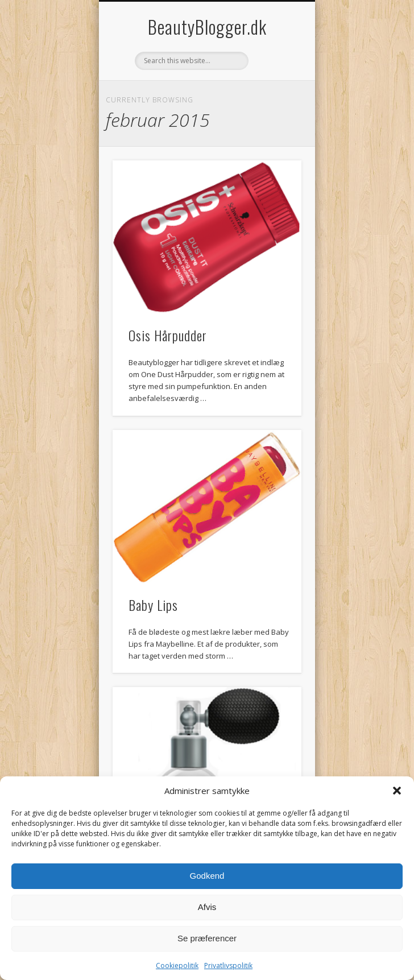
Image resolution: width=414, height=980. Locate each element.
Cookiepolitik (177, 965)
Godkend (207, 876)
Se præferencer (207, 938)
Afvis (207, 907)
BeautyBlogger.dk (207, 26)
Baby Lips (153, 605)
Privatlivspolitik (228, 965)
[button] (397, 791)
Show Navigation (274, 102)
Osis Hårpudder (168, 335)
